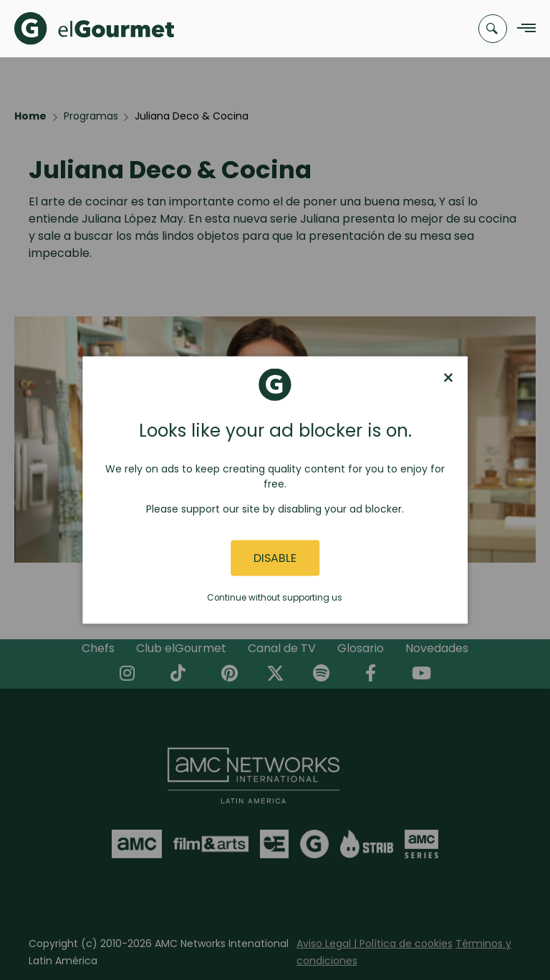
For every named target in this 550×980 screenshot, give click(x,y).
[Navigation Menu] (522, 29)
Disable (275, 558)
